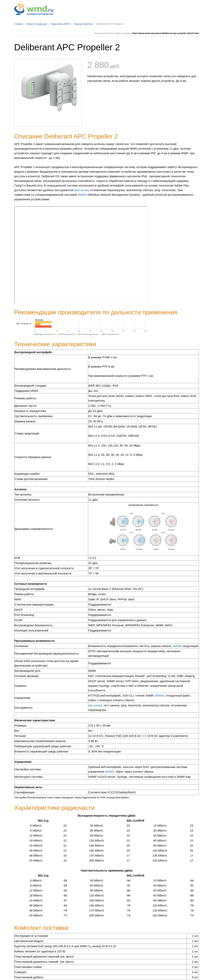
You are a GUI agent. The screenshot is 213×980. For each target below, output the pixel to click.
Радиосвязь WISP (60, 24)
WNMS (82, 195)
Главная (19, 24)
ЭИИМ (177, 646)
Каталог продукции (37, 24)
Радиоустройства (83, 24)
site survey (82, 190)
